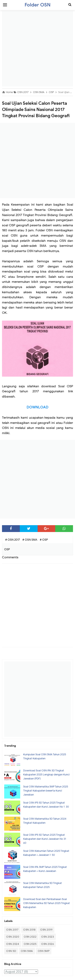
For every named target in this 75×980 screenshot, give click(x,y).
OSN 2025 (30, 944)
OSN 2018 (29, 930)
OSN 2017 (12, 930)
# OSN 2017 (13, 540)
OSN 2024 (13, 944)
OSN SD (11, 951)
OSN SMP (44, 951)
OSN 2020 (13, 937)
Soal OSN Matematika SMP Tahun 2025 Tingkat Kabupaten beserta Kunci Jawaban (46, 791)
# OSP (44, 540)
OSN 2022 (30, 937)
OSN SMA (27, 951)
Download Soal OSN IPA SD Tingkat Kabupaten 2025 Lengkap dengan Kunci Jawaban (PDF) (46, 774)
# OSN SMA (30, 540)
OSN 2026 (47, 944)
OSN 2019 (46, 930)
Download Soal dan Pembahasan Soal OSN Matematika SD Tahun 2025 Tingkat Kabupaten (46, 903)
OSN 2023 (47, 937)
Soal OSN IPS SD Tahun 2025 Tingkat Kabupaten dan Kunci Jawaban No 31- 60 (45, 839)
